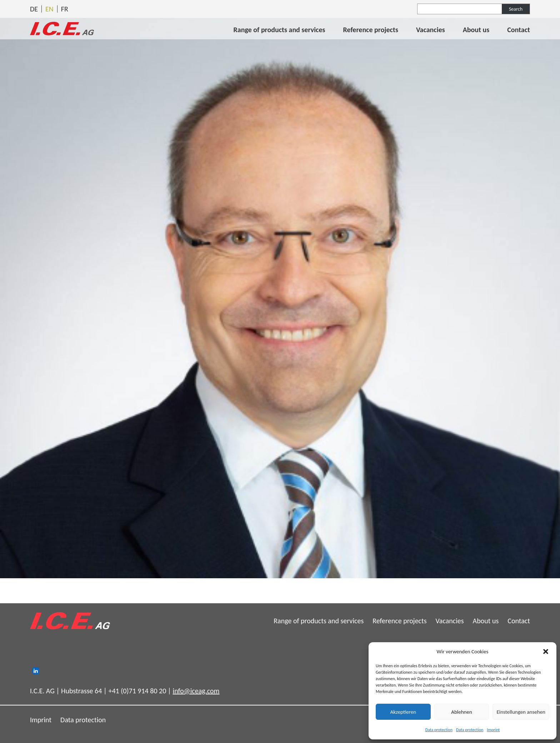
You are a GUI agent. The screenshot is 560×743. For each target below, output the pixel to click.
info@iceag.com (196, 691)
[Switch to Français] (65, 9)
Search (516, 9)
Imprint (493, 730)
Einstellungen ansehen (521, 712)
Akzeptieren (403, 712)
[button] (546, 652)
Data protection (439, 730)
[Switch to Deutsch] (34, 9)
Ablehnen (462, 712)
